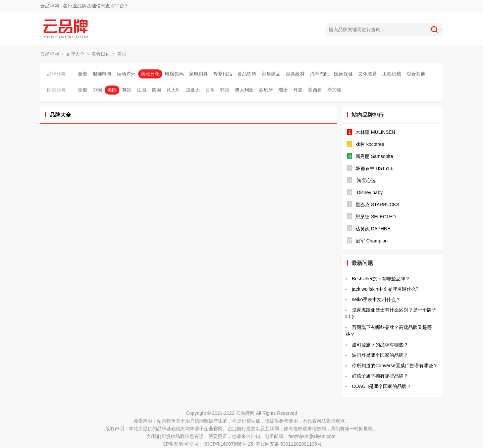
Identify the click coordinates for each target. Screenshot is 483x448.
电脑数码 (174, 74)
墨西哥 (315, 90)
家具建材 (295, 74)
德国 (156, 90)
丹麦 (298, 90)
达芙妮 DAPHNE (373, 229)
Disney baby (369, 192)
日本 (210, 90)
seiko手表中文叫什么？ (376, 299)
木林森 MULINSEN (375, 132)
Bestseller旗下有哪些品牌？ (381, 279)
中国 (97, 90)
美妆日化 (101, 54)
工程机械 (392, 74)
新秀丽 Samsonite (374, 156)
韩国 (225, 90)
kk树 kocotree (370, 144)
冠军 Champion (372, 241)
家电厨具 (199, 74)
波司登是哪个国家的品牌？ (380, 355)
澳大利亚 (244, 90)
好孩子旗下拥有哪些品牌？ (380, 376)
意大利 (173, 90)
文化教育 (368, 74)
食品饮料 (247, 74)
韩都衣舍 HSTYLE (375, 168)
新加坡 (334, 90)
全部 (83, 74)
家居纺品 (271, 74)
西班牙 (266, 90)
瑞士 (283, 90)
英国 (127, 90)
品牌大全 (75, 54)
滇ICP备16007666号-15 (228, 444)
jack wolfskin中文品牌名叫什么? (385, 289)
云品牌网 (50, 54)
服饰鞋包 (102, 74)
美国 (122, 54)
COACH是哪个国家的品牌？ (382, 386)
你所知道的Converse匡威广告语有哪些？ (395, 366)
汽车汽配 (319, 74)
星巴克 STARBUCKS (377, 205)
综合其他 (416, 74)
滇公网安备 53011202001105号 (289, 444)
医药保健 (343, 74)
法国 (142, 90)
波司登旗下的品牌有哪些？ (380, 345)
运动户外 (126, 74)
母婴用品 (223, 74)
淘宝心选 (366, 180)
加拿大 (193, 90)
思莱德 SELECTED (376, 217)
